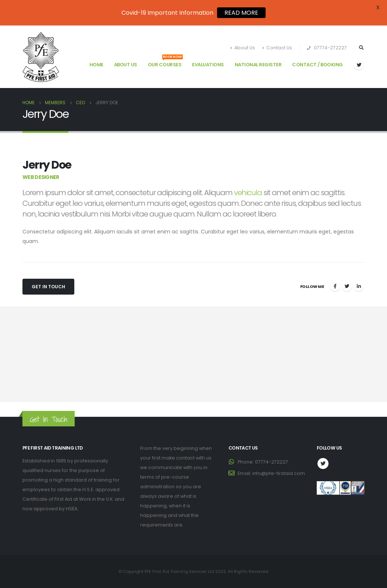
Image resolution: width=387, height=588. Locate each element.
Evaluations (208, 65)
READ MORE (241, 13)
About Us (243, 48)
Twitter (347, 286)
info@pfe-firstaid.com (279, 473)
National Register (258, 65)
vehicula (248, 193)
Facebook (335, 286)
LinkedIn (359, 286)
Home (96, 65)
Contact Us (277, 48)
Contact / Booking (317, 65)
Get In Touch (48, 287)
